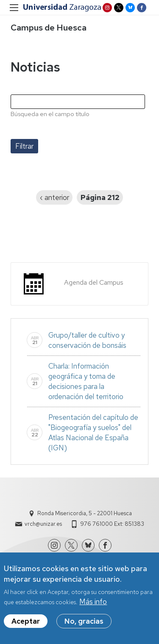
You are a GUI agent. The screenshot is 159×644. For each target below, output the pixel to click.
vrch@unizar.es (43, 524)
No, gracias (84, 623)
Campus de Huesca (49, 28)
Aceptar (26, 623)
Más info (93, 603)
